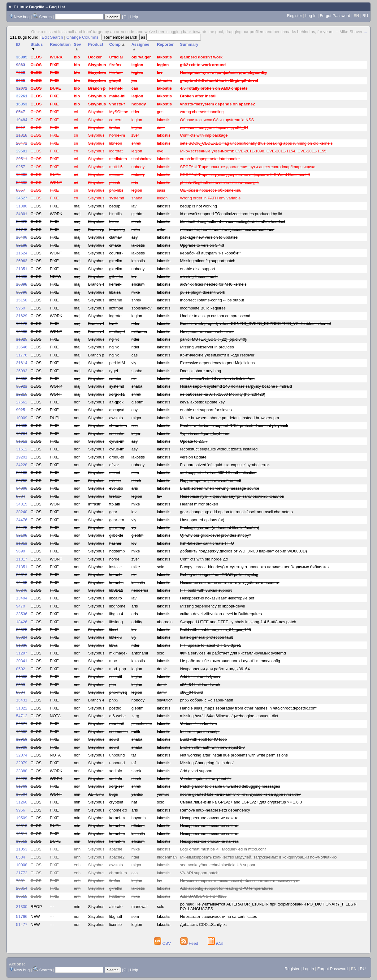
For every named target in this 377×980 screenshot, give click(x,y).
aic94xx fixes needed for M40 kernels (213, 284)
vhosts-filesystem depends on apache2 (218, 104)
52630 (22, 183)
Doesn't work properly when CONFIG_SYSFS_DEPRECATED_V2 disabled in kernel (256, 324)
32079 (22, 763)
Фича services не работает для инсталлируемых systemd (233, 653)
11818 (22, 135)
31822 (22, 708)
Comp (117, 44)
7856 (21, 72)
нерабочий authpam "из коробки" (210, 253)
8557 (21, 190)
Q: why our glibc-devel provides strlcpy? (216, 535)
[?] (124, 17)
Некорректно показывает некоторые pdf (217, 598)
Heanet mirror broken (199, 504)
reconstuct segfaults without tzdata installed (219, 449)
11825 (22, 339)
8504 (21, 692)
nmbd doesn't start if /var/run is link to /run (217, 379)
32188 (22, 245)
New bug (22, 17)
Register (294, 16)
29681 (22, 151)
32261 (22, 96)
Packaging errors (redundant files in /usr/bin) (220, 528)
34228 (22, 465)
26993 (22, 371)
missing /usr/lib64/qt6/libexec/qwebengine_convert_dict (229, 716)
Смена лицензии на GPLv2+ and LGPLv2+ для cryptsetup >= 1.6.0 (241, 802)
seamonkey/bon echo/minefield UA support (218, 865)
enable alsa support (198, 269)
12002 (22, 732)
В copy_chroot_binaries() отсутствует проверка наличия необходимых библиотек (255, 567)
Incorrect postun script (200, 732)
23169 (22, 473)
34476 (22, 520)
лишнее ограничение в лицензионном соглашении (227, 230)
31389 (22, 277)
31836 (22, 645)
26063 (22, 261)
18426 (22, 622)
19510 (22, 826)
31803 (22, 677)
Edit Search (52, 37)
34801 (22, 214)
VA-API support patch (199, 873)
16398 (22, 284)
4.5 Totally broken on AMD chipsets (214, 88)
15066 (22, 175)
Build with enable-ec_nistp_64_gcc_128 (216, 630)
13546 (22, 347)
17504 (22, 794)
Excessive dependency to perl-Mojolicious (217, 363)
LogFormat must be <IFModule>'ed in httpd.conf (223, 849)
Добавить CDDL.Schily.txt (204, 925)
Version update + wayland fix (206, 779)
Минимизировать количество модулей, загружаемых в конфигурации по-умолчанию (259, 857)
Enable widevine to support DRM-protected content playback (234, 426)
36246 (22, 590)
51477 (22, 925)
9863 (21, 65)
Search (45, 17)
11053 (22, 849)
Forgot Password (335, 16)
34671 (22, 724)
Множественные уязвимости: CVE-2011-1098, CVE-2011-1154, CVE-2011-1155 (253, 151)
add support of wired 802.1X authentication (218, 473)
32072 (22, 88)
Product (95, 44)
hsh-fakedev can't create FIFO (207, 543)
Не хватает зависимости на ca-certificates (219, 916)
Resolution (60, 44)
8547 (21, 112)
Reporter (165, 44)
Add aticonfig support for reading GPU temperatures (227, 888)
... (365, 32)
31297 (22, 653)
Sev (78, 47)
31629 (22, 316)
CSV (163, 943)
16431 (22, 700)
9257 (21, 167)
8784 (21, 496)
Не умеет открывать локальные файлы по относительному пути (240, 881)
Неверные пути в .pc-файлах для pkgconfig (223, 72)
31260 (22, 802)
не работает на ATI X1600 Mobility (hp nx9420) (223, 394)
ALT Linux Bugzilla (27, 7)
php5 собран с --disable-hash (207, 700)
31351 (22, 567)
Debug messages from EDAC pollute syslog (219, 575)
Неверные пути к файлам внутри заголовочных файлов (232, 496)
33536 (22, 614)
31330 (22, 907)
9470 (21, 606)
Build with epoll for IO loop (204, 739)
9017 (21, 128)
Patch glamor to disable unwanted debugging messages (230, 786)
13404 (22, 598)
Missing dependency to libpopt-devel (213, 606)
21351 (22, 269)
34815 (22, 504)
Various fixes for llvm (199, 724)
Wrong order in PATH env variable (210, 198)
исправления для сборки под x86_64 (214, 128)
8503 (21, 685)
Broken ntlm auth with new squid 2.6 (212, 747)
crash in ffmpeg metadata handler (210, 159)
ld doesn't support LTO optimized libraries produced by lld (231, 214)
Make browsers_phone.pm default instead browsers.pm (230, 418)
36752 (22, 481)
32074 (22, 755)
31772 (22, 873)
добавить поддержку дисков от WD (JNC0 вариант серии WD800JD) (244, 551)
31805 (22, 426)
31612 (22, 449)
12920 (22, 747)
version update (193, 457)
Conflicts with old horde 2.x (204, 559)
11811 (22, 543)
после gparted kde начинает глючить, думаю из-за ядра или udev (240, 794)
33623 (22, 222)
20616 (22, 575)
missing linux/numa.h (199, 277)
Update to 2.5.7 (194, 441)
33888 (22, 771)
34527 (22, 198)
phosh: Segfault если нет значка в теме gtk (219, 183)
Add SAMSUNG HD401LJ (203, 896)
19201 (22, 457)
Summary (189, 44)
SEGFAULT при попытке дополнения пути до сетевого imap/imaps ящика (248, 167)
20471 (22, 143)
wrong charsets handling (202, 112)
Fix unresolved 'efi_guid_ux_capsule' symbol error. (225, 465)
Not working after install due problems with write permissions (234, 755)
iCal (216, 943)
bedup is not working (199, 206)
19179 (22, 324)
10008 (22, 865)
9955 (21, 81)
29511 (22, 159)
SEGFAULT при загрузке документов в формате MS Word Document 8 (245, 175)
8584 (21, 857)
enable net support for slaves (206, 410)
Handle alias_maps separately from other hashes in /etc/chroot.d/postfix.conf (248, 708)
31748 (22, 230)
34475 (22, 528)
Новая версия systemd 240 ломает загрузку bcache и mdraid (236, 386)
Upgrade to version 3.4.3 (202, 245)
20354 (22, 888)
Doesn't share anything (201, 371)
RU (365, 16)
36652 (22, 379)
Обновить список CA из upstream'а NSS (217, 120)
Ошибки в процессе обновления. (211, 190)
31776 (22, 355)
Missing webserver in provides (207, 347)
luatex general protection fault (207, 637)
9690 (21, 551)
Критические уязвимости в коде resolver (217, 355)
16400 (22, 237)
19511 (22, 834)
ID (18, 44)
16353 (22, 104)
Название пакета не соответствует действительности (230, 583)
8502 (21, 669)
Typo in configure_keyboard (205, 434)
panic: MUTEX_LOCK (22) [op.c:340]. (214, 339)
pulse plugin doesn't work (203, 292)
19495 (22, 583)
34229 (22, 779)
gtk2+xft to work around (203, 65)
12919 (22, 739)
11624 (22, 253)
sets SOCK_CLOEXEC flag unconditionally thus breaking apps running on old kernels (256, 143)
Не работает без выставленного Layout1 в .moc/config (230, 661)
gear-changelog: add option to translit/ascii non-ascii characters (236, 512)
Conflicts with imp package (204, 135)
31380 (22, 206)
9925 (21, 410)
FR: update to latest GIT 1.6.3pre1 (211, 645)
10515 (22, 896)
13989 (22, 332)
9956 (21, 810)
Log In (311, 16)
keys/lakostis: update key (203, 402)
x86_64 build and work (200, 685)
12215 (22, 394)
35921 (22, 386)
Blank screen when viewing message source (220, 488)
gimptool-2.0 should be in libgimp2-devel (219, 81)
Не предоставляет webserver (207, 332)
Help (134, 17)
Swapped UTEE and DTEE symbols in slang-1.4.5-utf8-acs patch (238, 622)
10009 (22, 418)
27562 (22, 402)
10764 (22, 434)
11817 (22, 559)
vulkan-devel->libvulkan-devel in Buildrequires (221, 614)
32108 (22, 535)
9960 (21, 308)
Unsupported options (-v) (202, 520)
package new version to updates (209, 237)
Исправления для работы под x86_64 (215, 669)
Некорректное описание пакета (209, 818)
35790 (22, 292)
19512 (22, 841)
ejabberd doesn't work (201, 57)
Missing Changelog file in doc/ (207, 763)
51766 (22, 916)
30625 (22, 630)
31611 (22, 441)
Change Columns (82, 37)
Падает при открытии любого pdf (211, 481)
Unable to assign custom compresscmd (215, 316)
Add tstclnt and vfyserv (200, 677)
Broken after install (198, 96)
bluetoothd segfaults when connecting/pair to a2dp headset (233, 222)
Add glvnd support (196, 771)
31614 (22, 363)
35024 (22, 637)
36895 (22, 57)
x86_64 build (192, 692)
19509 (22, 818)
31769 (22, 786)
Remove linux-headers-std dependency (215, 810)
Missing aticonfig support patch (208, 261)
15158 (22, 300)
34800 (22, 488)
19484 (22, 120)
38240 (22, 512)
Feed (190, 943)
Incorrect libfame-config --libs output (212, 300)
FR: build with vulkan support (206, 590)
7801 (21, 881)
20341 (22, 661)
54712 (22, 716)
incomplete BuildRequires (203, 308)
